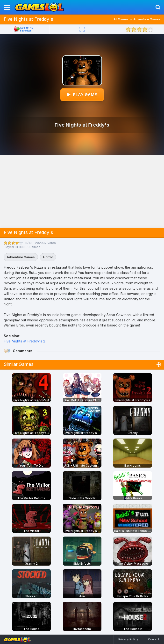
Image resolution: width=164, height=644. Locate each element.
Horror (48, 257)
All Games (121, 19)
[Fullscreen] (82, 29)
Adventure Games (147, 19)
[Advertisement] (82, 191)
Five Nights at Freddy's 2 (24, 341)
